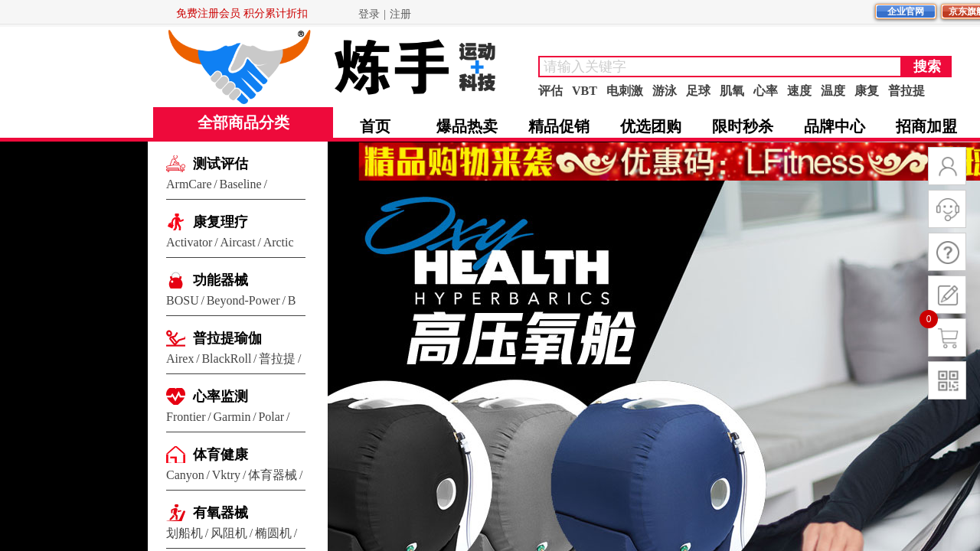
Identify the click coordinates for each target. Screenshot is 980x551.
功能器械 (220, 280)
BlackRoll (226, 359)
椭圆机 (273, 533)
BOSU (183, 300)
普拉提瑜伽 (227, 338)
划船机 (185, 533)
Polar (271, 417)
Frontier (186, 417)
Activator (189, 242)
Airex (180, 359)
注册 (400, 14)
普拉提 (277, 359)
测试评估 (220, 164)
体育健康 (220, 455)
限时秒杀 (743, 126)
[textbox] (720, 67)
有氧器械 (220, 513)
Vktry (226, 475)
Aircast (237, 242)
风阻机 (229, 533)
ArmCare (189, 184)
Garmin (232, 417)
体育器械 (273, 475)
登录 (369, 14)
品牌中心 (835, 126)
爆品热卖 (467, 126)
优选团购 (651, 126)
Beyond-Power (243, 300)
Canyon (185, 475)
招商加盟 (926, 126)
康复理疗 (220, 222)
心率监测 (220, 396)
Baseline (241, 184)
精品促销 (559, 126)
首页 (375, 126)
